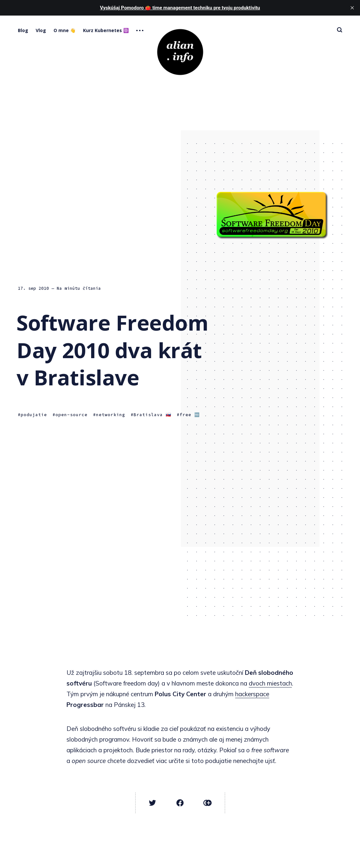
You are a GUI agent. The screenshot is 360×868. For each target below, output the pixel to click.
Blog (23, 30)
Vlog (41, 30)
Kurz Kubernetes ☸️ (106, 30)
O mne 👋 (65, 30)
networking (111, 415)
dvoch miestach (270, 683)
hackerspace (252, 694)
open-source (72, 415)
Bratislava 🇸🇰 (152, 415)
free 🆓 (190, 415)
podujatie (34, 415)
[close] (352, 8)
